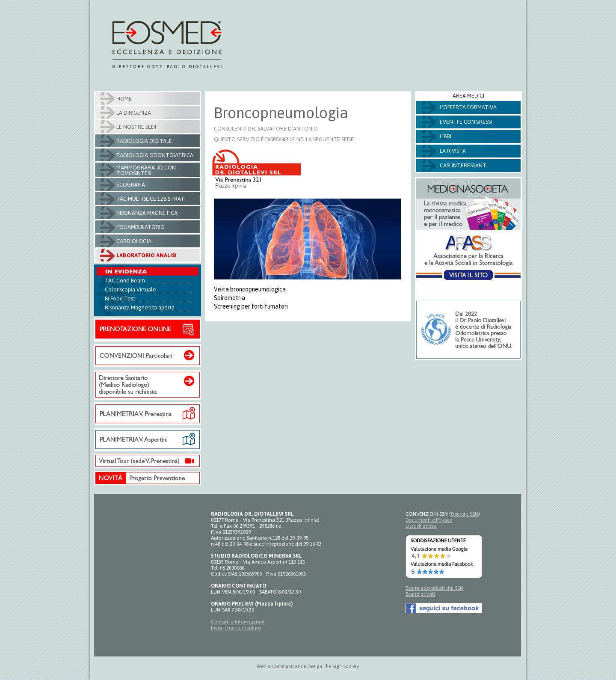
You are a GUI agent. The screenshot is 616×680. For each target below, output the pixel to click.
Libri (446, 136)
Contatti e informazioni (238, 622)
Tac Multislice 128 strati (151, 199)
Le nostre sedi (136, 127)
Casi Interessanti (464, 165)
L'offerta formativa (468, 107)
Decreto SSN (465, 514)
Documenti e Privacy (429, 520)
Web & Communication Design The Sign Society (308, 666)
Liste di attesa (421, 526)
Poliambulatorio (141, 227)
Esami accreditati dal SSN (434, 588)
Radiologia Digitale (144, 141)
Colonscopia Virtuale (130, 290)
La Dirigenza (134, 113)
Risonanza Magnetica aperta (140, 307)
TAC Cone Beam (125, 281)
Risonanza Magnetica (147, 213)
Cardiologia (134, 241)
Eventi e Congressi (466, 122)
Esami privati (420, 594)
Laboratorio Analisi (147, 255)
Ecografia (131, 185)
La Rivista (453, 151)
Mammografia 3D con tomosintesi (146, 170)
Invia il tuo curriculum (236, 628)
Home (124, 99)
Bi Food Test (120, 298)
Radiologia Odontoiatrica (155, 155)
